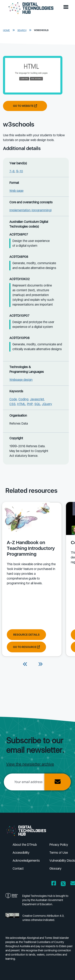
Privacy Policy (59, 845)
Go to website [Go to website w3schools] (25, 106)
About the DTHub (25, 845)
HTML (21, 404)
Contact (18, 868)
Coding (23, 399)
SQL (37, 404)
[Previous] (25, 664)
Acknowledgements (26, 861)
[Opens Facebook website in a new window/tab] (54, 884)
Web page (16, 191)
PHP (30, 404)
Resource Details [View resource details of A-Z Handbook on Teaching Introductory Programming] (26, 635)
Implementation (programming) (31, 210)
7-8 (12, 171)
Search (22, 30)
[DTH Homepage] (31, 8)
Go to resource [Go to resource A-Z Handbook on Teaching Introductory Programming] (26, 647)
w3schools (41, 30)
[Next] (40, 664)
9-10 (20, 171)
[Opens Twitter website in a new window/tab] (63, 884)
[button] (67, 7)
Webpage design (21, 380)
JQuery (47, 404)
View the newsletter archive (30, 764)
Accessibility (21, 853)
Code (13, 399)
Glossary (55, 868)
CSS (12, 404)
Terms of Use (59, 853)
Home (6, 30)
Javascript (37, 399)
